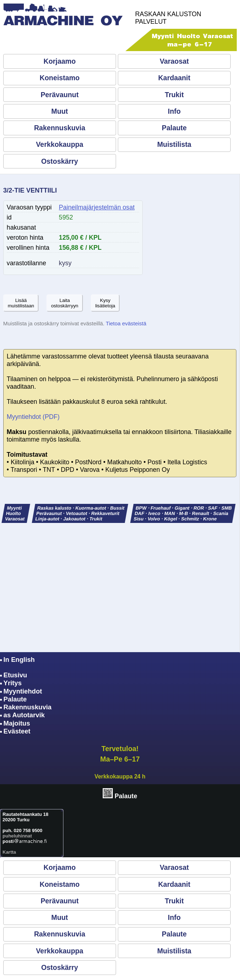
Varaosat (174, 61)
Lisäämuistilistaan (21, 303)
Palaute (174, 128)
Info (174, 111)
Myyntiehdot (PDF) (33, 417)
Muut (59, 111)
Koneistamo (60, 78)
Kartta (9, 852)
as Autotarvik (24, 715)
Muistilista (174, 144)
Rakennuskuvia (59, 128)
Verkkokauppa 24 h (120, 776)
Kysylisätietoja (105, 303)
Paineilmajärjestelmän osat (97, 207)
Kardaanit (174, 78)
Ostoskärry (59, 161)
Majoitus (17, 723)
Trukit (174, 95)
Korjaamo (60, 61)
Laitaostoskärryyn (65, 303)
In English (19, 660)
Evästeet (17, 731)
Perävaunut (60, 95)
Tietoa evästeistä (126, 323)
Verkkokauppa (60, 144)
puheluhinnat (17, 836)
